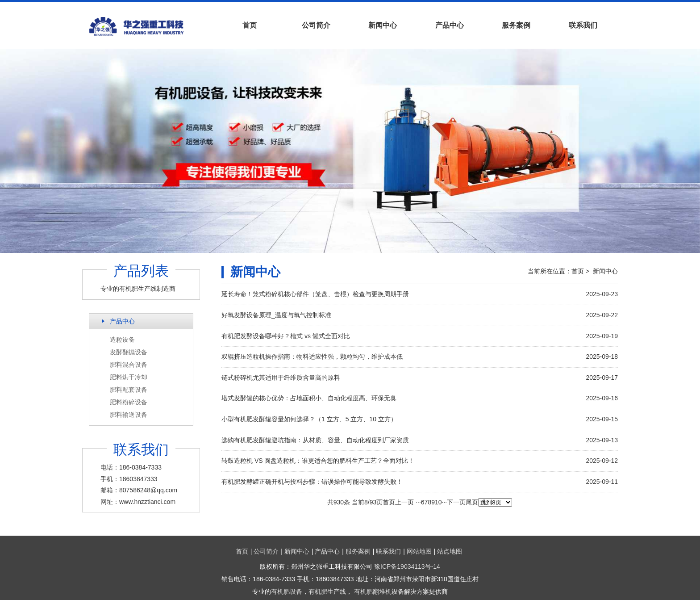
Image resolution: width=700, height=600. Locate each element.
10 (438, 502)
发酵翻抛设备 (129, 352)
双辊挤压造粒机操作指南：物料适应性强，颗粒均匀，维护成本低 (312, 357)
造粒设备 (122, 340)
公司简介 (316, 25)
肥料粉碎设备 (129, 402)
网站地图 (419, 551)
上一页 (404, 502)
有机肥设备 (287, 592)
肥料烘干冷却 (129, 377)
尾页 (472, 502)
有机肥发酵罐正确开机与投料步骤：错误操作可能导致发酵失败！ (312, 482)
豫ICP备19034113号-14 (407, 566)
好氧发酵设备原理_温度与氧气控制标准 (276, 315)
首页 (250, 25)
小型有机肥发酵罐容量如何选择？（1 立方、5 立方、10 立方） (309, 419)
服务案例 (516, 25)
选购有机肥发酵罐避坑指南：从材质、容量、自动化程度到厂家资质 (315, 440)
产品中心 (450, 25)
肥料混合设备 (129, 365)
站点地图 (450, 551)
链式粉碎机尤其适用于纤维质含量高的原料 (281, 378)
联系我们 (583, 25)
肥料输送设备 (129, 415)
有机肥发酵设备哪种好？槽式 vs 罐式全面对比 (286, 336)
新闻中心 (383, 25)
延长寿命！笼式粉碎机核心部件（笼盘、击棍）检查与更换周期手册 (315, 294)
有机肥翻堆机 (373, 592)
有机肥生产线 (327, 592)
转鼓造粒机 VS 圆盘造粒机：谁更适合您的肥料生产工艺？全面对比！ (318, 461)
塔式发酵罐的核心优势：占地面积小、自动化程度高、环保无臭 (309, 398)
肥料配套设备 (129, 390)
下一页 (456, 502)
